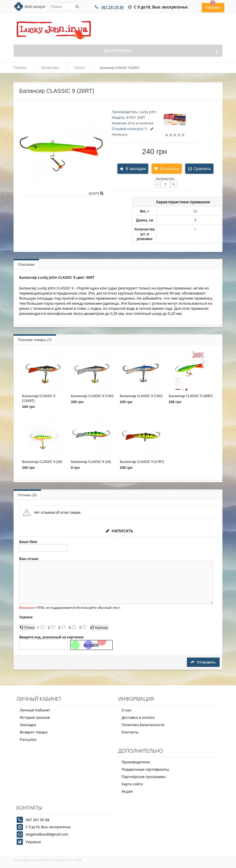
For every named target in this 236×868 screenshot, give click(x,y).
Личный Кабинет (35, 710)
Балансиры (50, 68)
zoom (96, 193)
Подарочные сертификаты (145, 769)
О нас (126, 710)
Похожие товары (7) (35, 340)
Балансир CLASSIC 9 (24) (91, 462)
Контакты (130, 732)
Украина (33, 842)
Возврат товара (34, 732)
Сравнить (202, 169)
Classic (79, 68)
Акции (127, 791)
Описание (26, 264)
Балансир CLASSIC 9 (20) (42, 462)
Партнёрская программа (143, 777)
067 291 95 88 (113, 7)
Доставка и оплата (138, 717)
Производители (136, 762)
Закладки (28, 725)
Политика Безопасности (143, 725)
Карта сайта (132, 784)
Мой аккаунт (35, 7)
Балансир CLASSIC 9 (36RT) (191, 396)
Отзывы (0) (27, 495)
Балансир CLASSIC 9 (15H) (141, 396)
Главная (20, 68)
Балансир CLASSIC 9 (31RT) (142, 462)
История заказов (35, 717)
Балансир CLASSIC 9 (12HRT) (39, 398)
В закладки (136, 169)
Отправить (203, 662)
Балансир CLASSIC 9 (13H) (92, 396)
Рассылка (28, 739)
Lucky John (148, 112)
